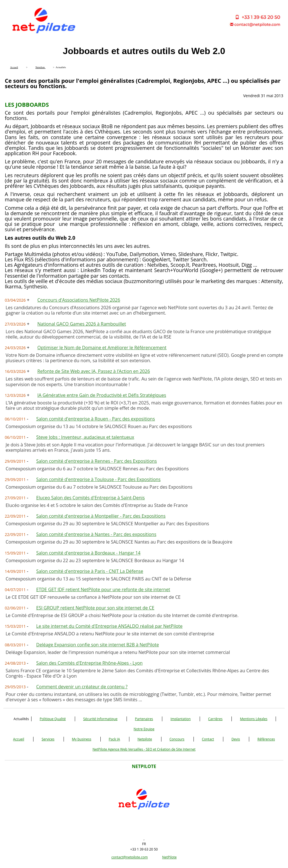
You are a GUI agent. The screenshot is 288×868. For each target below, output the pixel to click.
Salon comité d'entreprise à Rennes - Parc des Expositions (97, 461)
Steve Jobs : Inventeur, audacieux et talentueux (85, 437)
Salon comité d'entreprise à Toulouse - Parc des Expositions (98, 479)
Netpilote (145, 739)
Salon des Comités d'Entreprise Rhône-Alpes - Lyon (89, 663)
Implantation (181, 719)
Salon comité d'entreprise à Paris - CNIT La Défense (90, 571)
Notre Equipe (144, 729)
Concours (177, 739)
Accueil (19, 739)
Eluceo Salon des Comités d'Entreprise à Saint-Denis (91, 498)
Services (48, 739)
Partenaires (144, 719)
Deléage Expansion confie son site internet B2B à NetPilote (98, 645)
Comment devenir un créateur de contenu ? (82, 687)
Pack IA (114, 739)
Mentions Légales (254, 719)
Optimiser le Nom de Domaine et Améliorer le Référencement (102, 348)
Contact (208, 739)
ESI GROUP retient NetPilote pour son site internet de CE (95, 608)
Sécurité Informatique (100, 719)
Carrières (215, 719)
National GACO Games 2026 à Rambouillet (82, 324)
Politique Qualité (53, 719)
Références (266, 739)
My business (82, 739)
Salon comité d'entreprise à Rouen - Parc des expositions (96, 419)
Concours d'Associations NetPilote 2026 (79, 300)
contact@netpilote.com (130, 857)
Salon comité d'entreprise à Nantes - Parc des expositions (96, 534)
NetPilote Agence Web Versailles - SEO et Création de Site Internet (144, 749)
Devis (236, 739)
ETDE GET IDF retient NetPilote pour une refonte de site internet (103, 589)
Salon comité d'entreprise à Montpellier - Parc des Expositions (101, 516)
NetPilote (169, 857)
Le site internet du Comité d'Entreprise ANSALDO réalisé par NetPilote (109, 626)
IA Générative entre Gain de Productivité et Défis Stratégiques (102, 395)
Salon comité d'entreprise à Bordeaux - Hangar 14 (88, 553)
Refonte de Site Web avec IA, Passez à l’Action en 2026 (94, 371)
